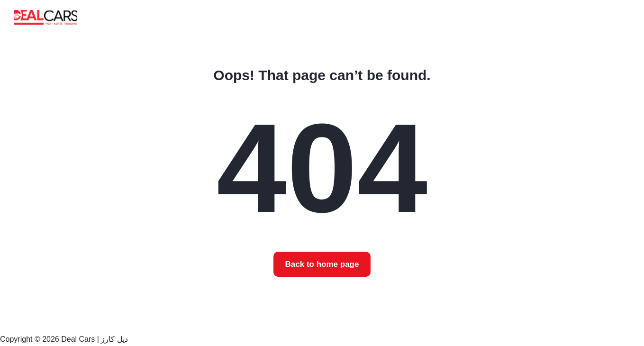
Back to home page (322, 264)
